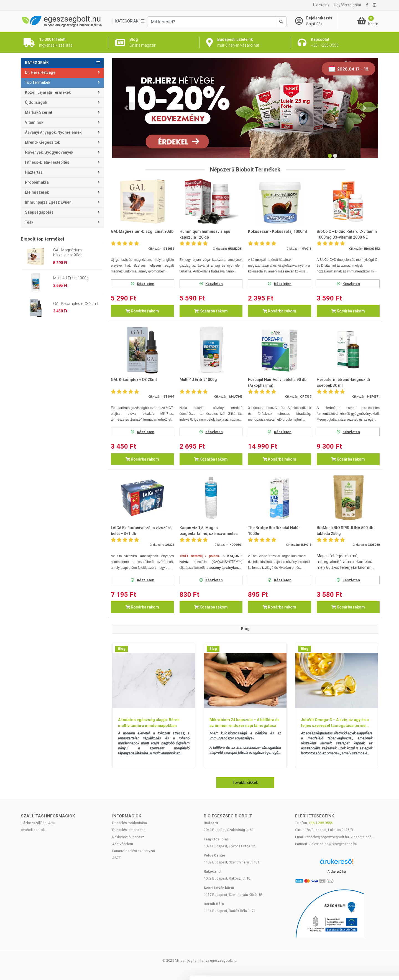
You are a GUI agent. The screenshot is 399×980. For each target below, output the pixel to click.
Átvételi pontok (33, 830)
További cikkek (245, 782)
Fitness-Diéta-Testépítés (47, 162)
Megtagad (353, 944)
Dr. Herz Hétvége (40, 72)
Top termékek (38, 82)
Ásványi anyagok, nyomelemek (53, 132)
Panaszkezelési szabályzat (134, 851)
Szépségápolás (39, 212)
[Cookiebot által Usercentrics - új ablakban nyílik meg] (36, 969)
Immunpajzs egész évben (48, 202)
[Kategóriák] (130, 21)
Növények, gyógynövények (49, 152)
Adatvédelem (123, 844)
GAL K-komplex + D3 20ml (76, 304)
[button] (126, 108)
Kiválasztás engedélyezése (353, 925)
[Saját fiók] (317, 21)
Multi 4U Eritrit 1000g (71, 278)
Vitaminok (34, 122)
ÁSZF (117, 858)
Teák (29, 222)
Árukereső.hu (337, 872)
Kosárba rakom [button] (142, 311)
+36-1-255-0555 (321, 823)
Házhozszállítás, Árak (38, 823)
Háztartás (34, 172)
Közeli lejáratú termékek (48, 92)
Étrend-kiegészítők (42, 142)
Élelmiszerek (37, 192)
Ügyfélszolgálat (348, 5)
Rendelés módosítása (130, 823)
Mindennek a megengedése (353, 907)
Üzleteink (321, 5)
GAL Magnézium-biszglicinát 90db (68, 252)
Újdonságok (36, 102)
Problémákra (37, 182)
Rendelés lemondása (129, 830)
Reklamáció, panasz (128, 837)
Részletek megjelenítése (315, 969)
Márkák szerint (39, 112)
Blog (122, 649)
